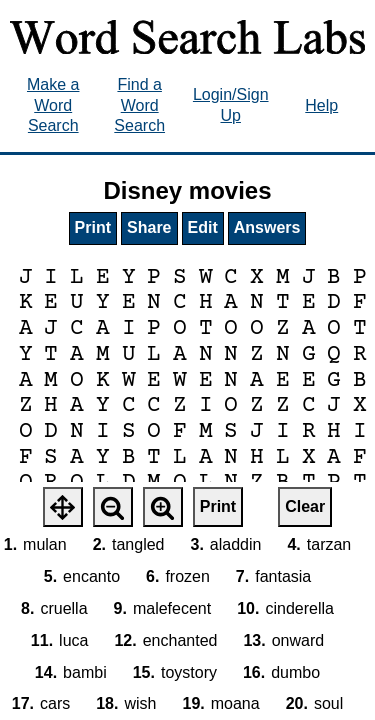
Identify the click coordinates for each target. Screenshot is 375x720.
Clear (305, 506)
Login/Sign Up (231, 105)
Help (321, 105)
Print (93, 227)
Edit (203, 227)
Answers (267, 227)
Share (149, 227)
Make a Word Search (53, 105)
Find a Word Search (139, 105)
